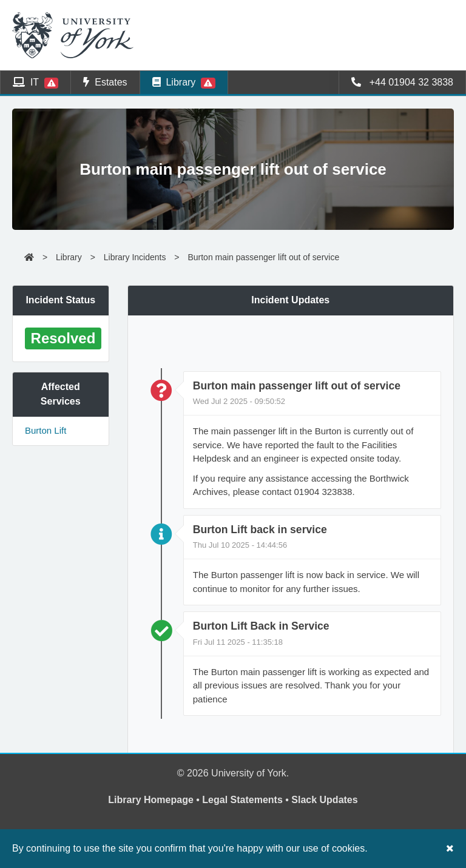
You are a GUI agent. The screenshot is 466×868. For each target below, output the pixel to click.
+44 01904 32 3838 (402, 82)
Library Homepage (150, 800)
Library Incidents (135, 257)
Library (184, 83)
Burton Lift (46, 430)
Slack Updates (324, 800)
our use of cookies (325, 848)
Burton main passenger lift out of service (263, 257)
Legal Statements (242, 800)
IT (35, 83)
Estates (105, 82)
